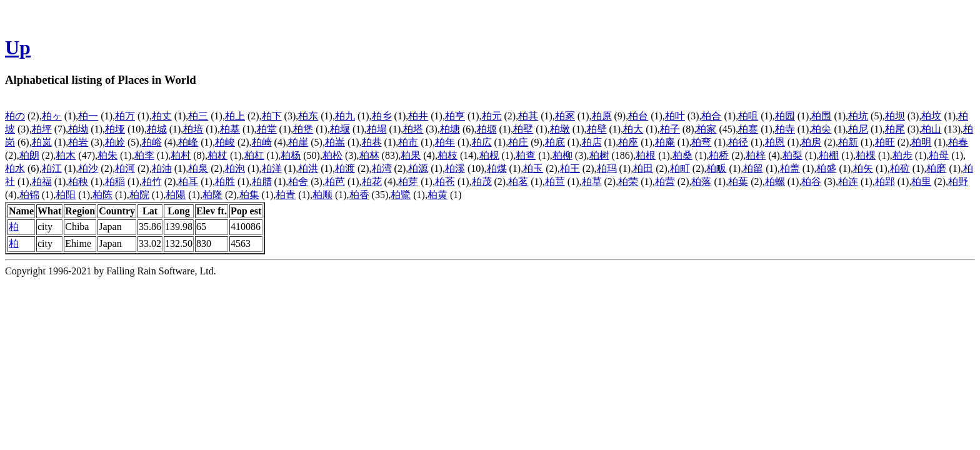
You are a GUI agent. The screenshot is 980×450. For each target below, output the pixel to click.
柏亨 (455, 116)
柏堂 (267, 129)
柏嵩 (335, 142)
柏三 (198, 116)
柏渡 (345, 168)
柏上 (235, 116)
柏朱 (107, 155)
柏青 (286, 195)
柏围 (821, 116)
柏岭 (115, 142)
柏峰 (188, 142)
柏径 (738, 142)
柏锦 (29, 195)
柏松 (332, 155)
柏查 (526, 155)
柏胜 (225, 182)
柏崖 (298, 142)
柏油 (162, 168)
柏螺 (775, 182)
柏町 (680, 168)
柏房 (811, 142)
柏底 (555, 142)
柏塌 (377, 129)
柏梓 (756, 155)
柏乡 (382, 116)
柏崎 (262, 142)
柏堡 (303, 129)
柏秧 (78, 182)
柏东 (308, 116)
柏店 (592, 142)
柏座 (628, 142)
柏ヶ (52, 116)
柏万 (125, 116)
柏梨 (792, 155)
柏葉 (738, 182)
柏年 (445, 142)
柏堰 (340, 129)
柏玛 (607, 168)
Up (18, 47)
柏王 (570, 168)
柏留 (753, 168)
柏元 (492, 116)
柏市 (408, 142)
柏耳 (188, 182)
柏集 (249, 195)
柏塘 (450, 129)
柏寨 (748, 129)
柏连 (848, 182)
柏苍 (445, 182)
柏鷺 (401, 195)
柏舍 (298, 182)
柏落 (701, 182)
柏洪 (308, 168)
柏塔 (413, 129)
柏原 (602, 116)
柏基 (230, 129)
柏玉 (533, 168)
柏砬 (900, 168)
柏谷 (811, 182)
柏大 (633, 129)
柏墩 (560, 129)
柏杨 (291, 155)
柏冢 (565, 116)
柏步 (902, 155)
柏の (15, 116)
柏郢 (885, 182)
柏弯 (701, 142)
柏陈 (102, 195)
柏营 (665, 182)
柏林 (369, 155)
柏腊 (262, 182)
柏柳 (562, 155)
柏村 (181, 155)
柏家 (706, 129)
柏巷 (372, 142)
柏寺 (785, 129)
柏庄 (518, 142)
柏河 (125, 168)
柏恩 (775, 142)
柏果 (411, 155)
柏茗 (518, 182)
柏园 (785, 116)
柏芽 (408, 182)
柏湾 (382, 168)
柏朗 (29, 155)
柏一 (88, 116)
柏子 (670, 129)
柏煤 (497, 168)
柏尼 (858, 129)
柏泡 (235, 168)
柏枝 (447, 155)
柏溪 (455, 168)
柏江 (52, 168)
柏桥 (719, 155)
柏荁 (555, 182)
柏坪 (42, 129)
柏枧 (489, 155)
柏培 (193, 129)
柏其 (528, 116)
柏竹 (152, 182)
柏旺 (885, 142)
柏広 (482, 142)
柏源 (418, 168)
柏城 (157, 129)
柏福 (42, 182)
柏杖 (217, 155)
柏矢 (863, 168)
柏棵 (866, 155)
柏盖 (790, 168)
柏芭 (335, 182)
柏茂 (482, 182)
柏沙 (88, 168)
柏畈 (716, 168)
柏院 (139, 195)
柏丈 (162, 116)
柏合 (711, 116)
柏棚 (829, 155)
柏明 (921, 142)
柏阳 (66, 195)
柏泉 (198, 168)
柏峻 (225, 142)
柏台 (638, 116)
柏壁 (597, 129)
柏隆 (212, 195)
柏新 (848, 142)
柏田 (643, 168)
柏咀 (748, 116)
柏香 (359, 195)
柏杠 (254, 155)
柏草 (592, 182)
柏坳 (78, 129)
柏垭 (115, 129)
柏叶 (675, 116)
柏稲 (115, 182)
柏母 (939, 155)
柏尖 (821, 129)
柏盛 (826, 168)
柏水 (15, 168)
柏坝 (895, 116)
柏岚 (42, 142)
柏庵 (665, 142)
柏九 (345, 116)
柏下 (272, 116)
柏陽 (176, 195)
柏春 (958, 142)
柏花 (372, 182)
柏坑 (858, 116)
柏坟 (931, 116)
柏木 (66, 155)
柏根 (646, 155)
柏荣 (628, 182)
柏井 (418, 116)
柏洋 (272, 168)
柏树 (599, 155)
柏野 (958, 182)
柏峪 (152, 142)
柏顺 (322, 195)
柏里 (921, 182)
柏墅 (523, 129)
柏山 (931, 129)
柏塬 (487, 129)
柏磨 (936, 168)
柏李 (144, 155)
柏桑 (682, 155)
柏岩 (78, 142)
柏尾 (895, 129)
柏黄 (437, 195)
